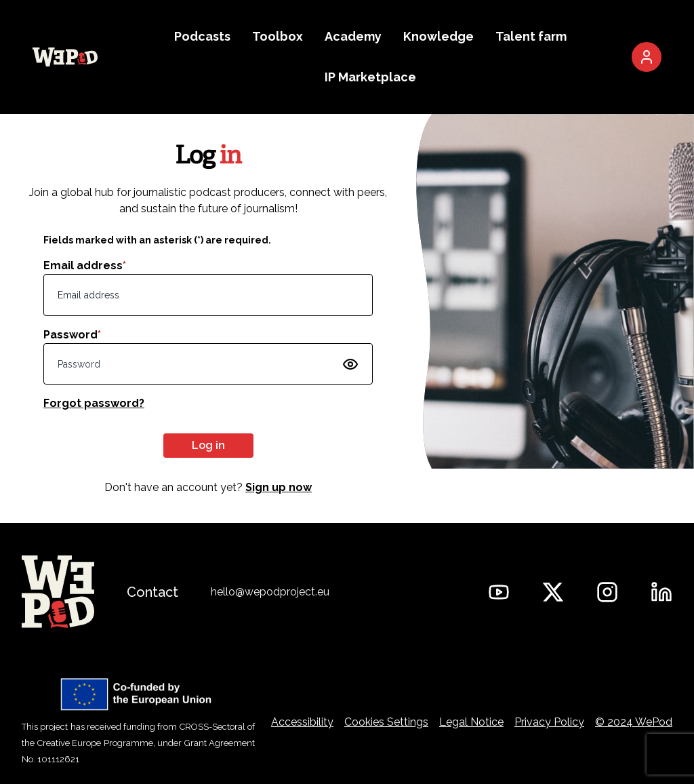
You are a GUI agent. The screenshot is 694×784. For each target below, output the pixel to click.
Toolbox (278, 36)
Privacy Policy (549, 722)
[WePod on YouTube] (499, 592)
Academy (353, 36)
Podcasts (202, 36)
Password (72, 335)
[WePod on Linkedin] (661, 592)
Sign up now (279, 487)
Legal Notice (471, 722)
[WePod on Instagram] (607, 592)
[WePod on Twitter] (553, 592)
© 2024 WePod (634, 722)
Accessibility (302, 722)
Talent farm (531, 36)
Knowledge (438, 36)
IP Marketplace (370, 77)
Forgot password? (94, 403)
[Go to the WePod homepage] (65, 57)
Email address (85, 266)
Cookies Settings (386, 722)
